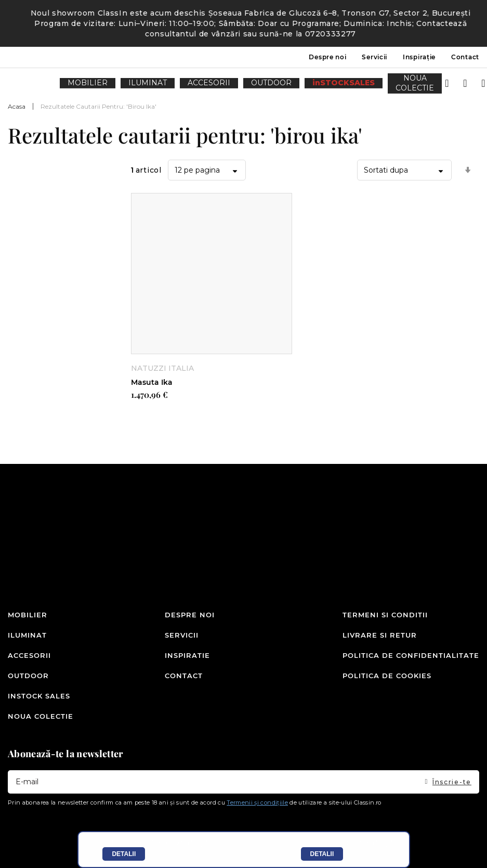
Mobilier (28, 630)
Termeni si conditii (385, 630)
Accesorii (29, 665)
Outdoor (28, 682)
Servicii (374, 57)
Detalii (124, 854)
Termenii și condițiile (257, 802)
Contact (465, 57)
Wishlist (456, 80)
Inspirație (419, 57)
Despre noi (327, 57)
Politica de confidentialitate (411, 665)
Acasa (17, 106)
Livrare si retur (380, 647)
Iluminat (27, 647)
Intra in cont (438, 80)
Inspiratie (187, 665)
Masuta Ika (152, 382)
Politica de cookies (387, 682)
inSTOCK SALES (39, 700)
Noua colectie (41, 717)
